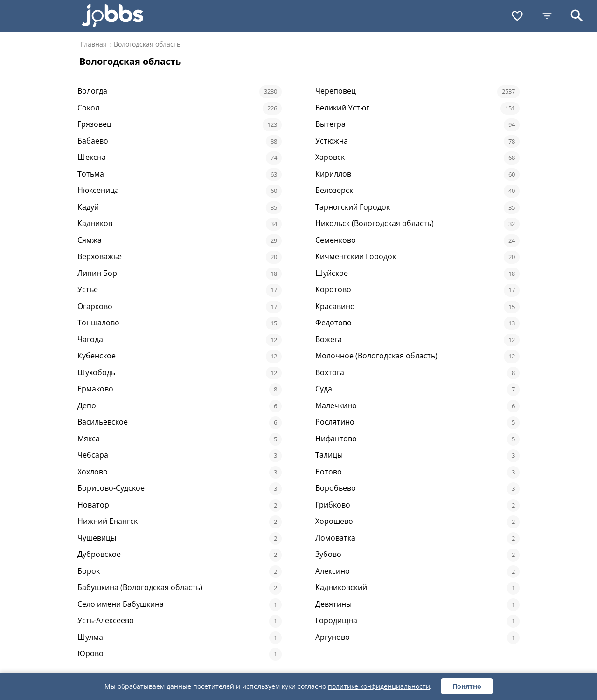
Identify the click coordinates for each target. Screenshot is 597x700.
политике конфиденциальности (379, 686)
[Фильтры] (547, 16)
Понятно (467, 686)
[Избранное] (517, 16)
